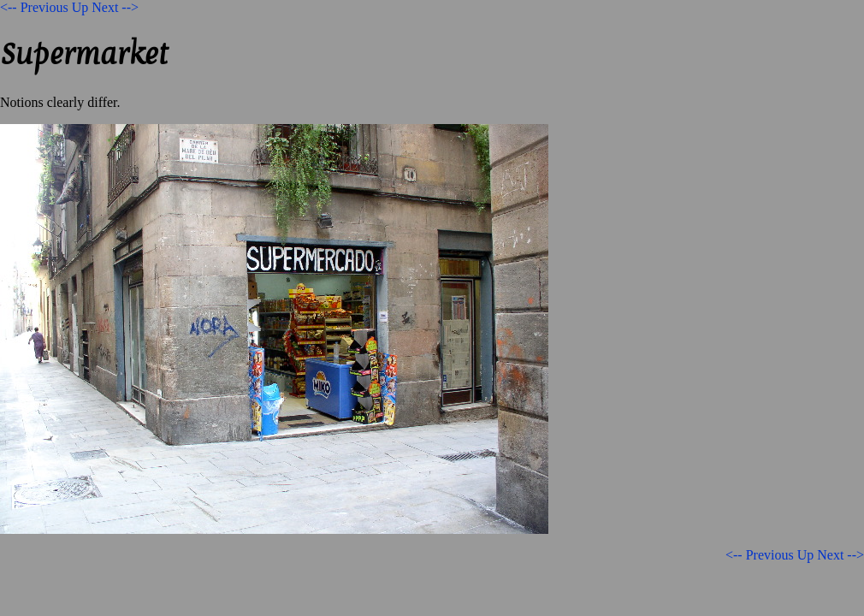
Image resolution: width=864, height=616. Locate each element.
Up (80, 7)
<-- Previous (34, 7)
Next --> (115, 7)
